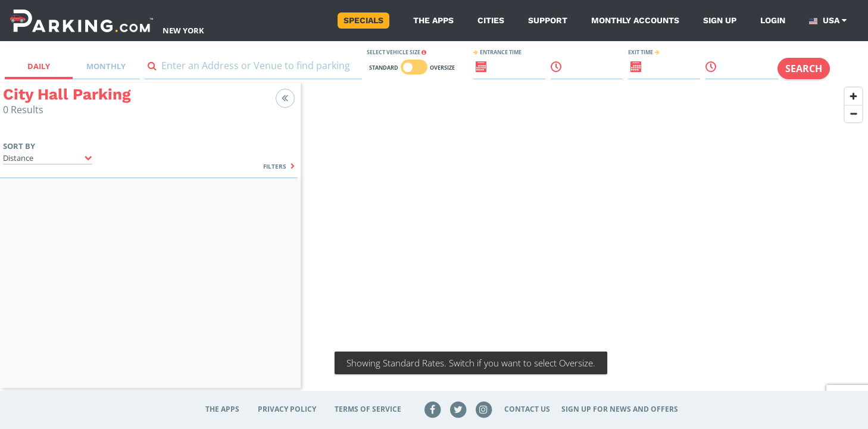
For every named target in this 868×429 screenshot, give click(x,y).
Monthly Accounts (635, 20)
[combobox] (253, 68)
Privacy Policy (287, 409)
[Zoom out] (853, 114)
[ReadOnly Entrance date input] (474, 71)
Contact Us (527, 409)
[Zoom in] (853, 96)
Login (773, 20)
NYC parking (463, 243)
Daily (39, 66)
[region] (584, 243)
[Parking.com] (82, 21)
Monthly (106, 66)
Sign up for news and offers (620, 409)
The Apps (433, 20)
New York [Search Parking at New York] (183, 30)
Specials (363, 20)
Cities (491, 20)
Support (548, 20)
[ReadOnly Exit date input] (629, 71)
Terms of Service (368, 409)
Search (804, 69)
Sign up (720, 20)
